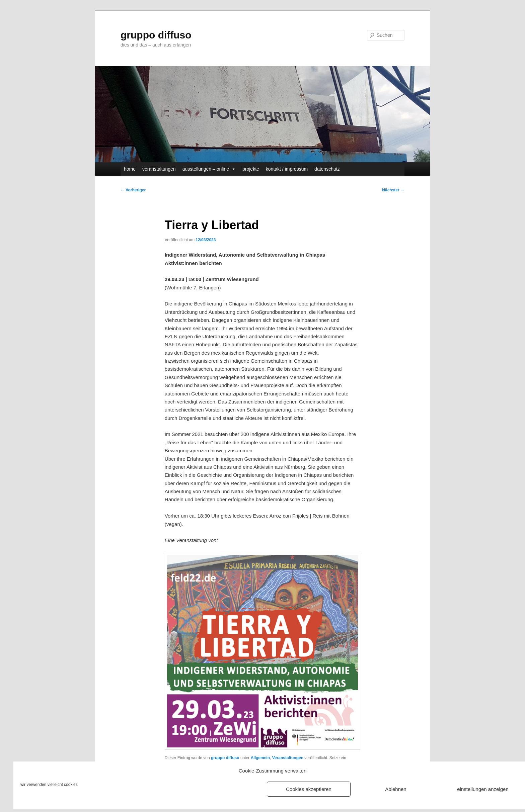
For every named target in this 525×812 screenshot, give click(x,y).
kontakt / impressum (287, 169)
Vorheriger (133, 190)
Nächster (393, 190)
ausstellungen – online (209, 169)
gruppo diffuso (156, 35)
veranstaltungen (159, 169)
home (130, 169)
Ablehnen (396, 789)
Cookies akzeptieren (309, 789)
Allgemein (260, 758)
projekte (251, 169)
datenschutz (327, 169)
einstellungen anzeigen (483, 789)
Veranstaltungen (288, 758)
